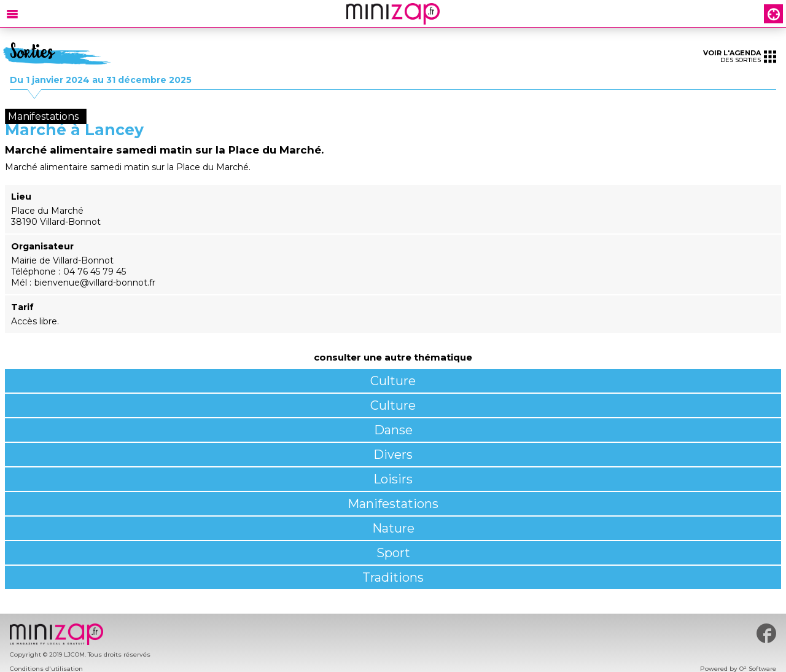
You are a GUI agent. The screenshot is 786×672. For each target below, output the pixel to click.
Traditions (393, 577)
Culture (393, 381)
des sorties (740, 56)
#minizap (766, 633)
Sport (393, 553)
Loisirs (393, 479)
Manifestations (393, 504)
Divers (393, 455)
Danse (393, 430)
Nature (393, 528)
